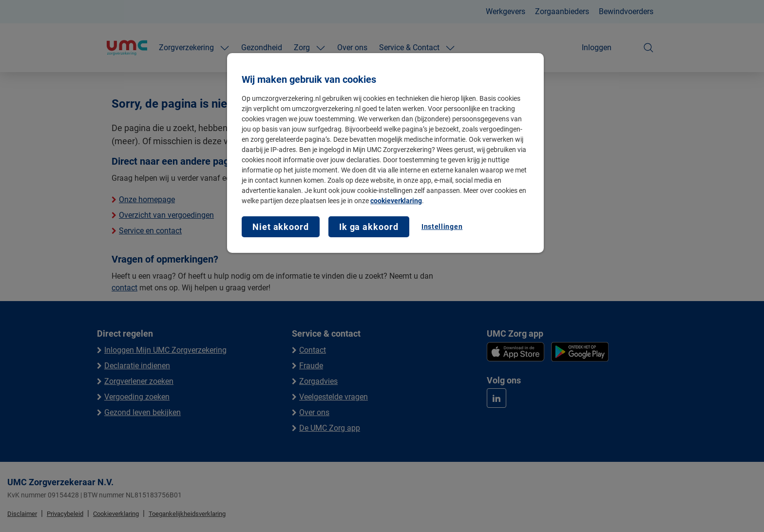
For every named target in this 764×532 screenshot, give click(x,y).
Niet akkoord (281, 227)
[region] (385, 153)
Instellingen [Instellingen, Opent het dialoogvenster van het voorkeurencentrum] (442, 227)
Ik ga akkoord (369, 227)
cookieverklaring (396, 201)
